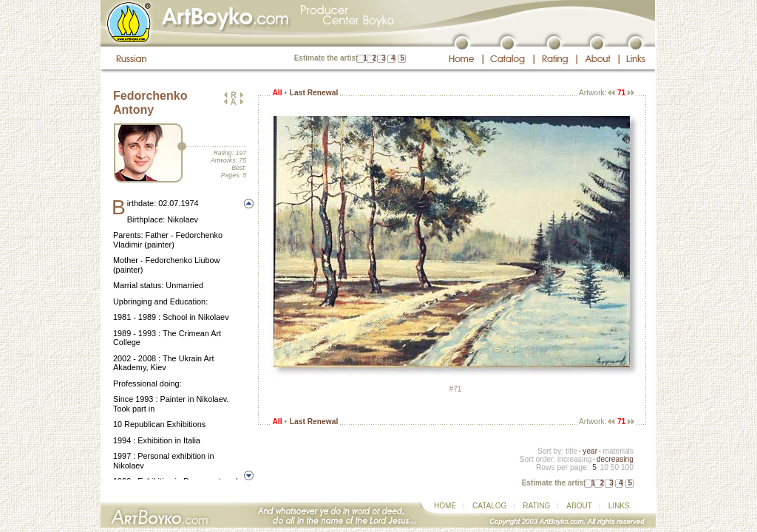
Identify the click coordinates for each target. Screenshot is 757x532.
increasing (575, 459)
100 (627, 467)
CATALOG (489, 506)
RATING (536, 506)
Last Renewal (314, 93)
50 (615, 467)
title (571, 451)
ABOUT (579, 506)
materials (618, 451)
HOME (445, 506)
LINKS (619, 506)
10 (604, 467)
